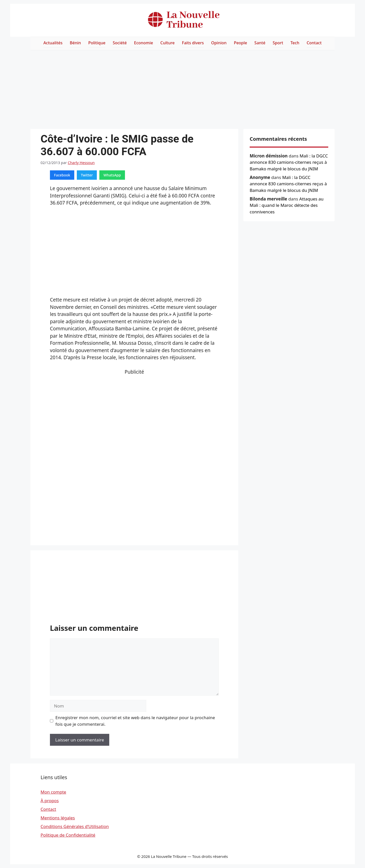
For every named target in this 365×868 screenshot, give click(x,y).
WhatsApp (112, 175)
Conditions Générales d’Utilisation (75, 826)
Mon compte (53, 792)
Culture (168, 43)
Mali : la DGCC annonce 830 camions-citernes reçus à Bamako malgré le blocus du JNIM (289, 162)
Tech (295, 43)
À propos (50, 801)
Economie (144, 43)
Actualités (53, 43)
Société (120, 43)
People (241, 43)
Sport (278, 43)
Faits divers (193, 43)
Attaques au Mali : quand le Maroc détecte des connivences (287, 205)
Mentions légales (58, 818)
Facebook (62, 175)
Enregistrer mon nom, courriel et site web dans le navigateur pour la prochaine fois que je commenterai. (135, 721)
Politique (97, 43)
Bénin (75, 43)
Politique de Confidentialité (68, 835)
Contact (314, 43)
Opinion (219, 43)
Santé (260, 43)
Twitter (87, 175)
